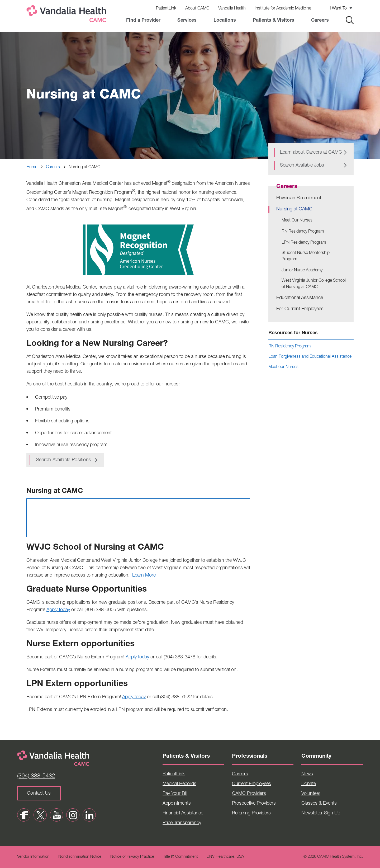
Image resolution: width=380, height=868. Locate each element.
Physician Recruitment (299, 198)
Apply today (58, 610)
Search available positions (64, 460)
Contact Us (39, 794)
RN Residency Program (303, 232)
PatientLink (166, 9)
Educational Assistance (300, 298)
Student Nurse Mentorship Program (306, 256)
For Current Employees (300, 309)
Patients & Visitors (274, 21)
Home (32, 167)
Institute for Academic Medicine (283, 9)
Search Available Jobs (302, 166)
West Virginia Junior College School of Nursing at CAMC (314, 284)
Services (187, 21)
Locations (225, 21)
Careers (320, 21)
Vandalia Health (232, 9)
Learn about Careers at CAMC (311, 153)
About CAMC (197, 9)
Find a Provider (143, 21)
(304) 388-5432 (36, 776)
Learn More (144, 575)
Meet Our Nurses (297, 221)
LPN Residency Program (304, 243)
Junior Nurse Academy (302, 271)
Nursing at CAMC (294, 209)
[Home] (67, 15)
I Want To (338, 9)
